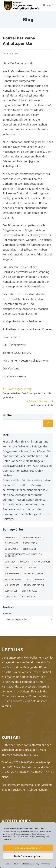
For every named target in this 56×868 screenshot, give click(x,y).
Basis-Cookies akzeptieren (28, 856)
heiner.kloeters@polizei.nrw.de (29, 360)
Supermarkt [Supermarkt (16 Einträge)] (11, 597)
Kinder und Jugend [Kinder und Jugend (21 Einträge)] (33, 573)
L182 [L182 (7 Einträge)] (28, 579)
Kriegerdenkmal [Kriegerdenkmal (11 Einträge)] (13, 579)
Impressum (46, 864)
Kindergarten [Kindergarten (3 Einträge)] (12, 573)
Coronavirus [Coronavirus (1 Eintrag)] (11, 549)
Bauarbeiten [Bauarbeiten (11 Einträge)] (11, 537)
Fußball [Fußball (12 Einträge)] (25, 562)
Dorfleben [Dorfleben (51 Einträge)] (10, 562)
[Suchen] (48, 423)
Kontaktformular (34, 745)
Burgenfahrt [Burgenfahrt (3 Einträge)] (11, 543)
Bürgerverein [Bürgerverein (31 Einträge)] (30, 543)
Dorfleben (22, 377)
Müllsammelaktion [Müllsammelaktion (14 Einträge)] (34, 585)
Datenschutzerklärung (30, 864)
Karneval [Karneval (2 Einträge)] (32, 568)
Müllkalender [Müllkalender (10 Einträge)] (12, 585)
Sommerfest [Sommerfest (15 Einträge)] (11, 591)
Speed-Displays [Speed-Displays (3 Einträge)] (30, 591)
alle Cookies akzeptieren (28, 848)
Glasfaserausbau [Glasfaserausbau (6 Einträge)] (14, 568)
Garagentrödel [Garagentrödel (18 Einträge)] (42, 562)
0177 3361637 (21, 762)
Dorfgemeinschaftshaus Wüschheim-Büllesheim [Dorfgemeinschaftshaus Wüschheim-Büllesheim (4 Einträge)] (24, 555)
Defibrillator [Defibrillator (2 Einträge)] (29, 549)
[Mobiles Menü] (48, 5)
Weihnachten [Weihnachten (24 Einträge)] (29, 597)
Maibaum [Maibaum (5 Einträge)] (40, 579)
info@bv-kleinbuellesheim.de (20, 755)
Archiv (7, 614)
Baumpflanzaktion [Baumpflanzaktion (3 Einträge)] (32, 537)
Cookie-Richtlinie (13, 864)
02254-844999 (22, 353)
